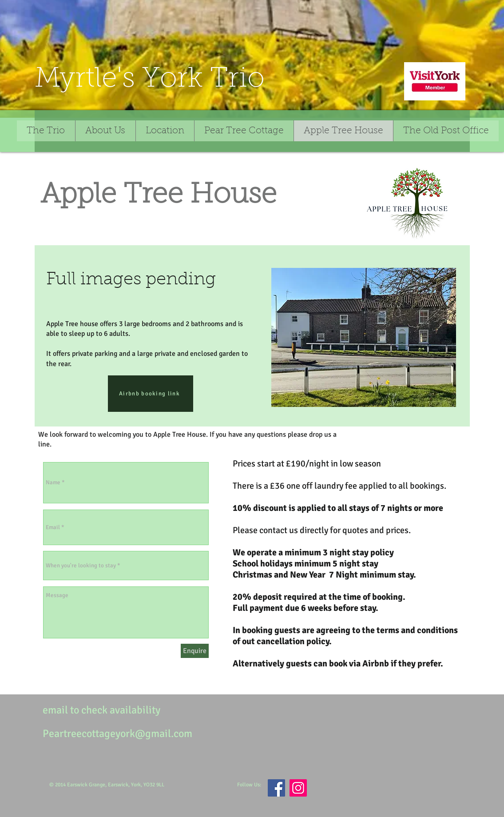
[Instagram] (298, 788)
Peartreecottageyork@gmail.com (117, 733)
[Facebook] (276, 788)
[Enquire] (195, 651)
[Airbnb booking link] (151, 394)
